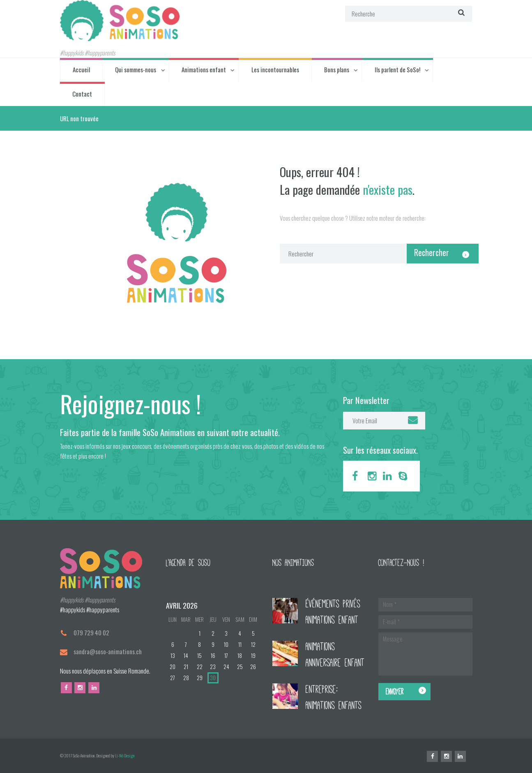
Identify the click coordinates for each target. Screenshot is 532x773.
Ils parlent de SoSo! (397, 69)
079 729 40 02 (91, 632)
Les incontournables (275, 69)
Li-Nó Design (125, 755)
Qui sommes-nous (136, 69)
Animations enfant (204, 69)
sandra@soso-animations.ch (108, 651)
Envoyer (395, 692)
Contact (82, 94)
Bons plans (337, 69)
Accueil (81, 69)
